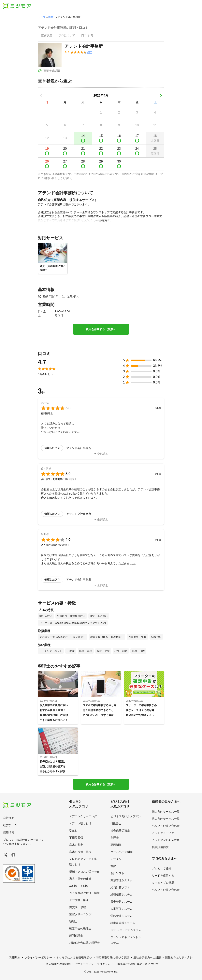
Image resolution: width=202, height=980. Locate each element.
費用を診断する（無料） (101, 329)
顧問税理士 (76, 936)
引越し (73, 831)
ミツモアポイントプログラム (93, 964)
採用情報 (9, 832)
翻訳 (113, 866)
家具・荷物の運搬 (80, 879)
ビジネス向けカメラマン (126, 816)
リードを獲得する (163, 876)
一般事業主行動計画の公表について (137, 964)
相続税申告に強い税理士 (84, 943)
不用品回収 (76, 838)
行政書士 (116, 823)
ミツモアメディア (163, 833)
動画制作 (116, 845)
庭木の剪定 (76, 845)
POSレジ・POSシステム (126, 930)
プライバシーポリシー (38, 957)
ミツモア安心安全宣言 (166, 840)
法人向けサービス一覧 (166, 819)
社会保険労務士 (120, 831)
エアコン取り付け (80, 823)
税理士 (52, 17)
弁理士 (115, 838)
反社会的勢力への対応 (147, 957)
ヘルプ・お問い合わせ (166, 826)
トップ (42, 17)
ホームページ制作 (122, 852)
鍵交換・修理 (78, 907)
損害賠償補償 (160, 847)
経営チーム (10, 825)
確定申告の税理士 (80, 928)
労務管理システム (122, 916)
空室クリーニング (80, 914)
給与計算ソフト (120, 887)
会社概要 (9, 818)
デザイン (116, 859)
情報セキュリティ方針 (179, 957)
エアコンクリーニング (83, 816)
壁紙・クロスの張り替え (84, 872)
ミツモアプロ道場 (163, 883)
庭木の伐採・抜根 (80, 852)
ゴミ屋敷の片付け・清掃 (84, 893)
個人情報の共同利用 (58, 964)
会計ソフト (117, 873)
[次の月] (161, 96)
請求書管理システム (123, 923)
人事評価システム (122, 909)
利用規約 (15, 957)
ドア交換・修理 (79, 900)
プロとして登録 (162, 868)
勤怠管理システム (122, 880)
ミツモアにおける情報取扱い (74, 957)
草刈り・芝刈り (79, 886)
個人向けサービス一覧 (166, 812)
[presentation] (47, 36)
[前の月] (41, 96)
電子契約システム (122, 902)
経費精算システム (122, 894)
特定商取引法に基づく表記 (113, 957)
